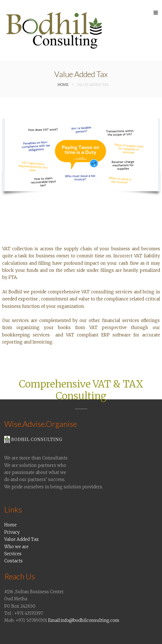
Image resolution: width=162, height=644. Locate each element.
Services (13, 554)
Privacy (12, 532)
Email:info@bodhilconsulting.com (84, 620)
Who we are (16, 547)
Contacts (13, 561)
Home (10, 525)
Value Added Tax (21, 539)
